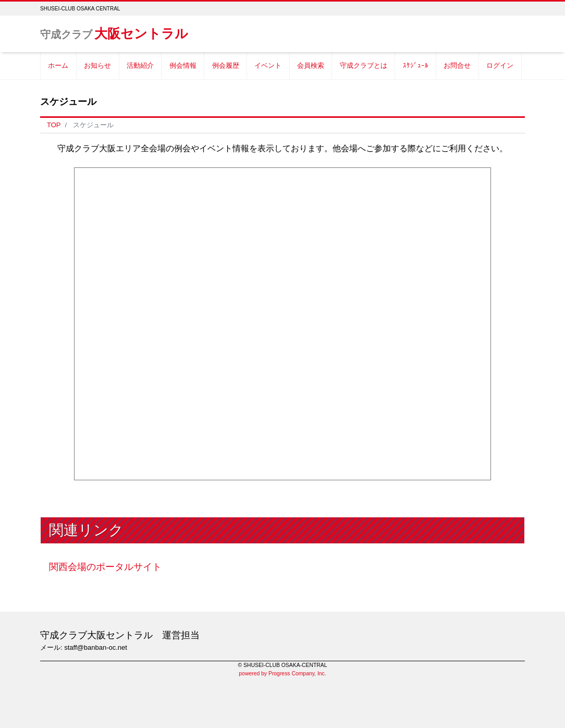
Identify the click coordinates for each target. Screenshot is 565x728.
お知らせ (97, 65)
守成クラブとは (364, 65)
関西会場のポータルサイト (105, 567)
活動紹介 (140, 65)
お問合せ (457, 65)
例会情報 (183, 65)
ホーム (58, 65)
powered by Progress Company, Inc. (282, 674)
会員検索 (311, 65)
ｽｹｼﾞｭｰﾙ (416, 65)
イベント (268, 65)
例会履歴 (226, 65)
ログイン (500, 65)
